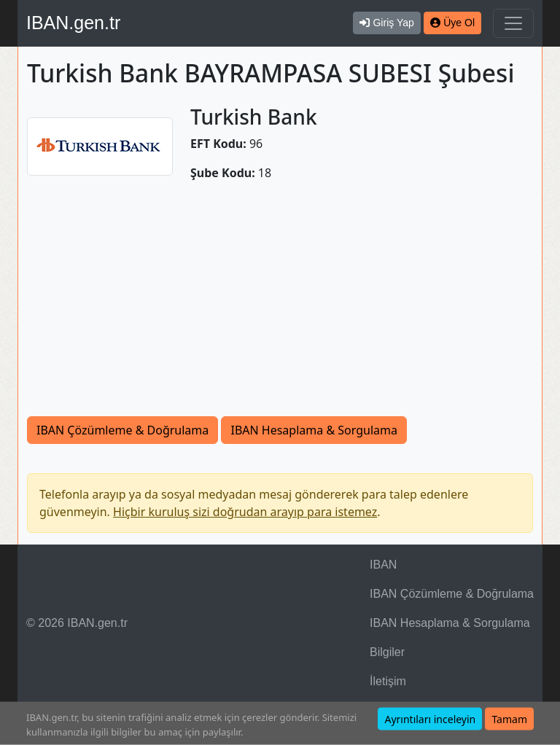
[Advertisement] (280, 307)
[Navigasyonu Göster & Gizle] (513, 23)
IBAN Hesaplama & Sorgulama (314, 430)
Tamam (509, 719)
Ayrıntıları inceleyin (430, 719)
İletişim (388, 681)
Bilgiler (387, 652)
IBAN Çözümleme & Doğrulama (122, 430)
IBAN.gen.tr (73, 23)
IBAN (383, 565)
